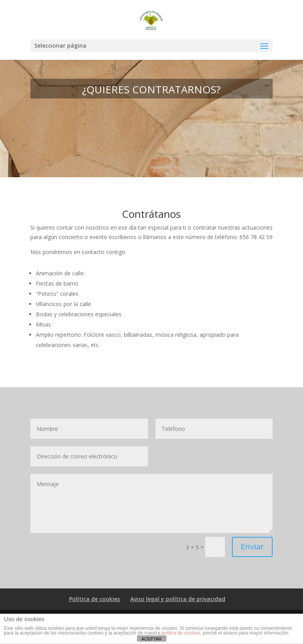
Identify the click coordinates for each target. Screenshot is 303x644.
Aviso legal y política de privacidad (178, 599)
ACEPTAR (151, 639)
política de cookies (181, 633)
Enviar (252, 547)
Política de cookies (94, 599)
